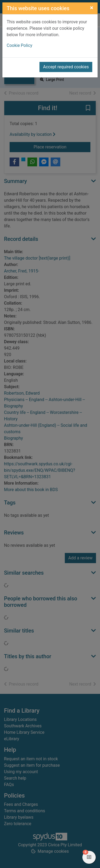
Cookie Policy (19, 45)
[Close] (92, 8)
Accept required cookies (66, 67)
